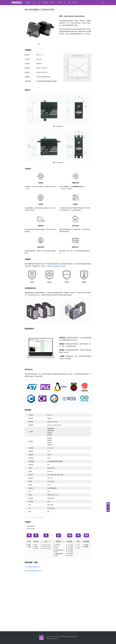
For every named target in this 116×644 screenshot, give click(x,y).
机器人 (34, 3)
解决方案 (53, 3)
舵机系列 (28, 3)
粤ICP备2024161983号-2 (53, 639)
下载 (69, 3)
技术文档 (59, 3)
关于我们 (75, 3)
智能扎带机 (45, 3)
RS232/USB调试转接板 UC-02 (33, 571)
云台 (39, 3)
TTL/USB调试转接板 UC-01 (32, 567)
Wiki (65, 3)
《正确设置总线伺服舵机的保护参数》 (56, 266)
